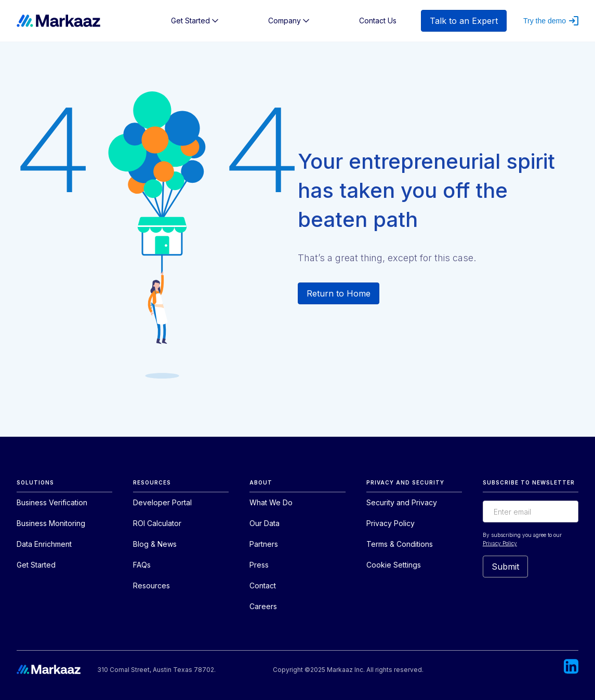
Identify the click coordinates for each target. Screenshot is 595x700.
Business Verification (52, 502)
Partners (264, 544)
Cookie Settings (394, 565)
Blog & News (155, 544)
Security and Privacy (402, 502)
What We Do (271, 502)
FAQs (142, 565)
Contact (263, 585)
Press (259, 565)
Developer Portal (162, 502)
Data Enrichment (44, 544)
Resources (151, 585)
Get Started (36, 565)
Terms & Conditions (400, 544)
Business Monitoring (51, 523)
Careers (263, 606)
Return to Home (339, 293)
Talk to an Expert (464, 21)
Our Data (265, 523)
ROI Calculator (157, 523)
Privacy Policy (391, 523)
